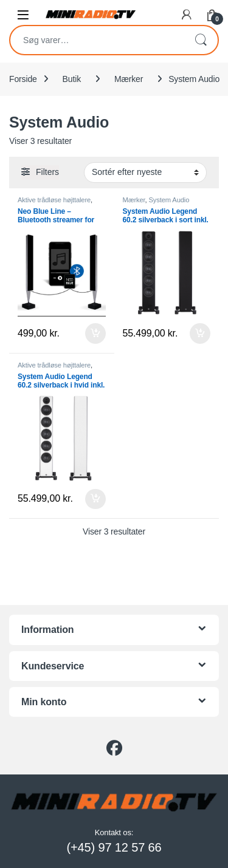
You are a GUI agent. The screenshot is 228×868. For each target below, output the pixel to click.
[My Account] (187, 14)
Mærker (129, 79)
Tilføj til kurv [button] (95, 333)
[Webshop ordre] (145, 173)
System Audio (169, 200)
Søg (201, 40)
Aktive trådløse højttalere (54, 200)
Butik (72, 79)
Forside (23, 79)
